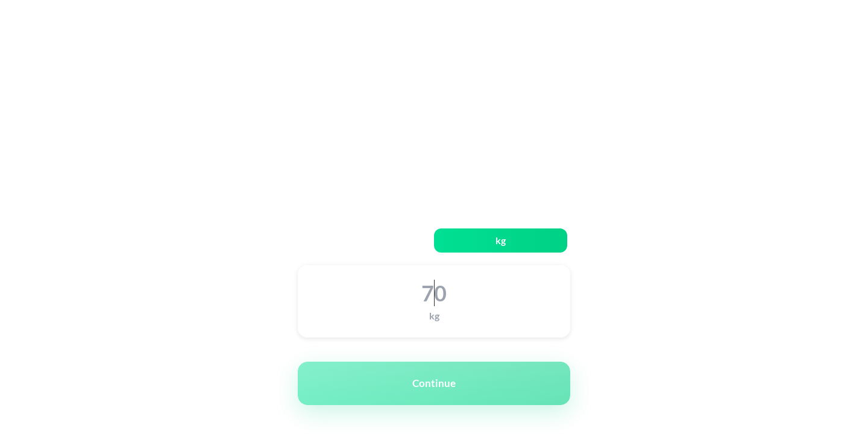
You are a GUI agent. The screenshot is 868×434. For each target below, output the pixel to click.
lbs (368, 240)
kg (501, 240)
